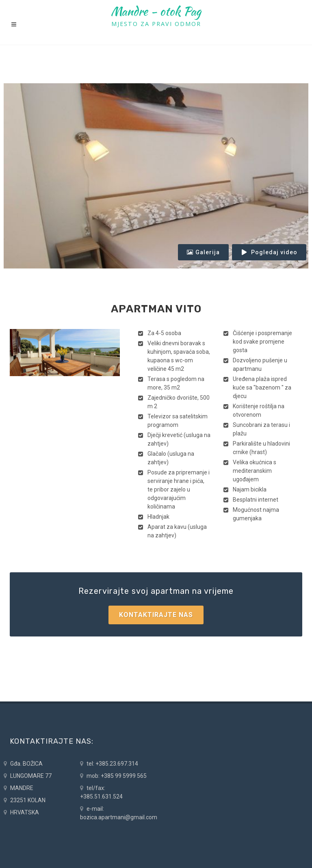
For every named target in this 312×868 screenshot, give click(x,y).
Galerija (203, 252)
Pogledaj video (269, 252)
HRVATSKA (21, 813)
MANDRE (18, 788)
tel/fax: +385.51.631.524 (101, 792)
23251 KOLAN (25, 800)
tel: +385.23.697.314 (109, 764)
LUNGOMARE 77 (28, 776)
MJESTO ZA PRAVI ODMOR (156, 24)
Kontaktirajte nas (156, 615)
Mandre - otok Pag (156, 11)
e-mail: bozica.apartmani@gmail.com (119, 813)
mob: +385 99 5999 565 (113, 776)
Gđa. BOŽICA (23, 764)
